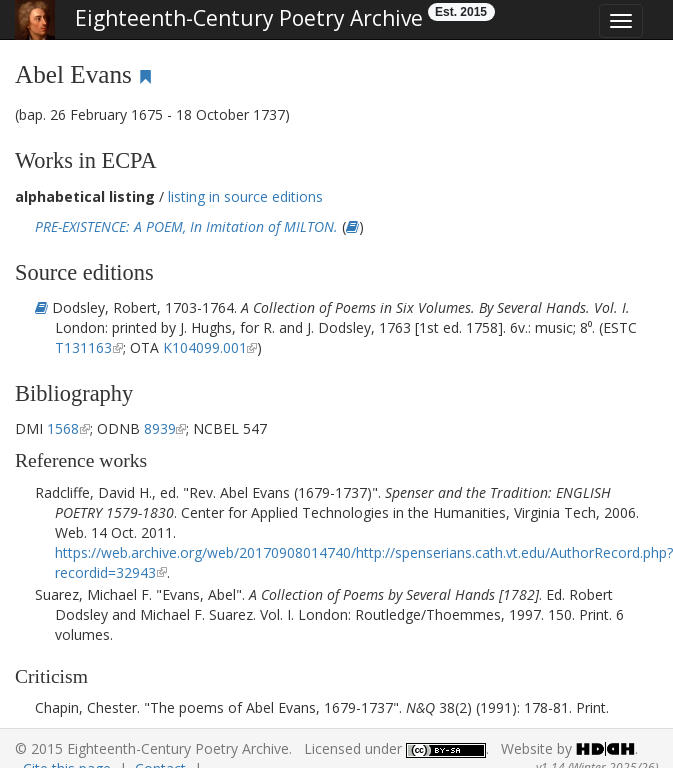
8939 (160, 428)
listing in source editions (245, 196)
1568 (63, 428)
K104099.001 (205, 347)
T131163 (83, 347)
